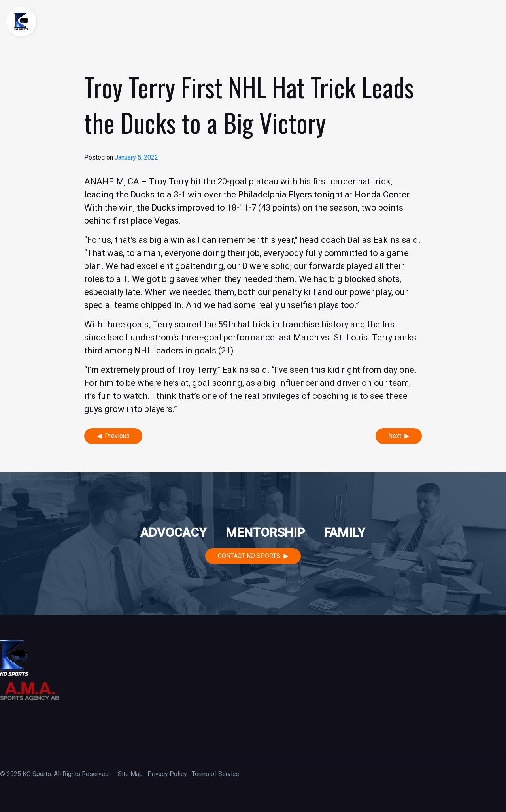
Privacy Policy (167, 774)
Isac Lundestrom (140, 337)
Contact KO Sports (249, 556)
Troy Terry (169, 181)
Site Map (130, 774)
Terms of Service (215, 774)
